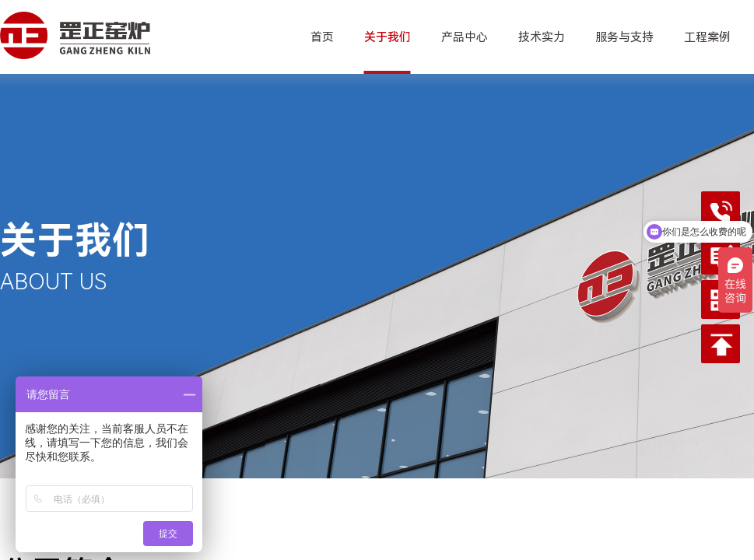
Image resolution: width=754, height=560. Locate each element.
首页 (322, 37)
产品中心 (465, 37)
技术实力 (542, 37)
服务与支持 (624, 37)
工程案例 (707, 37)
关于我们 (388, 37)
